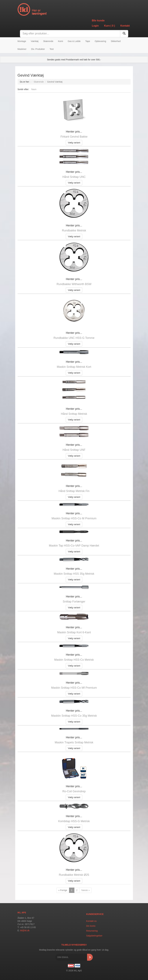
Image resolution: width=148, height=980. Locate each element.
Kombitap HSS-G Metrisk (74, 821)
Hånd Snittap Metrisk (74, 414)
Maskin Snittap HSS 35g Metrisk (74, 574)
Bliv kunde (98, 21)
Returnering (92, 931)
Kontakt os (91, 921)
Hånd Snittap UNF (74, 450)
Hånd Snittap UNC (74, 177)
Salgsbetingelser (94, 936)
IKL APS (22, 913)
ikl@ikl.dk (25, 930)
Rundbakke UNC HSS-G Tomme (74, 338)
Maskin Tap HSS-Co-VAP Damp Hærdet (74, 546)
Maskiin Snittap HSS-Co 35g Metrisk (74, 716)
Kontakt (125, 26)
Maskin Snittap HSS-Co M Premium (74, 518)
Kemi (61, 41)
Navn (34, 89)
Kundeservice (95, 914)
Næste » (85, 890)
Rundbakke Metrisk (74, 230)
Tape (88, 41)
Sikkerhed (116, 41)
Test (52, 49)
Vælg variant (74, 143)
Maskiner (22, 49)
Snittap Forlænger (74, 602)
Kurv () (109, 26)
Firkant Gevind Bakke (74, 137)
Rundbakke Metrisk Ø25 (74, 875)
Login (95, 26)
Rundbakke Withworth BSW (74, 284)
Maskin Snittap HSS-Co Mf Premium (74, 688)
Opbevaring (100, 41)
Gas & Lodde (74, 41)
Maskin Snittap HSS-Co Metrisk (74, 660)
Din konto (91, 926)
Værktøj (35, 41)
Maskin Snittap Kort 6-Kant (74, 632)
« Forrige (63, 890)
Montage (22, 41)
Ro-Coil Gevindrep (74, 791)
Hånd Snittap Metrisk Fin (74, 491)
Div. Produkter (38, 49)
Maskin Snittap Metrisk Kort (74, 367)
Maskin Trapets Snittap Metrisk (74, 742)
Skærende (48, 41)
